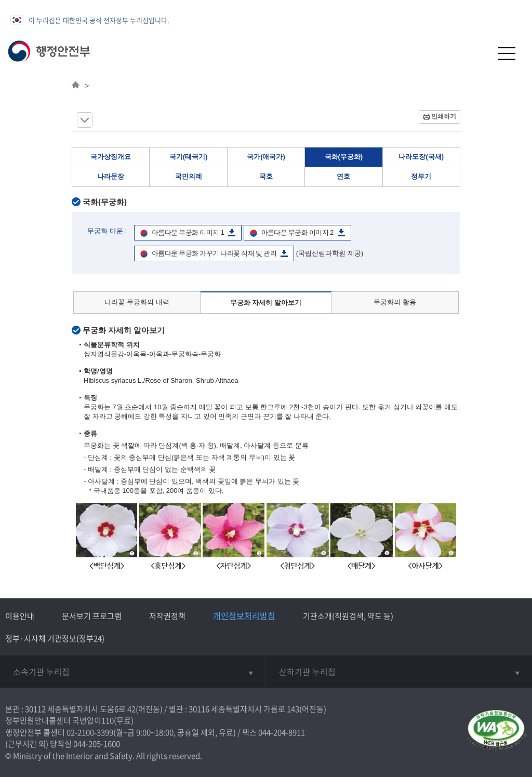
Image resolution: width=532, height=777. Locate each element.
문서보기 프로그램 (92, 616)
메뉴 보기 (85, 120)
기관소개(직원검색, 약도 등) (348, 616)
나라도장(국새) (421, 157)
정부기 (421, 176)
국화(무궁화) (344, 157)
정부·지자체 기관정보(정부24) (55, 638)
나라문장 (111, 176)
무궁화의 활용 (395, 302)
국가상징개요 (111, 157)
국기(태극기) (189, 157)
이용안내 (20, 616)
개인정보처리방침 (244, 615)
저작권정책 (167, 616)
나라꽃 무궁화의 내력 (137, 302)
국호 (266, 176)
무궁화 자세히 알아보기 (266, 303)
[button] (481, 53)
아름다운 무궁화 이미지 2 (297, 232)
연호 (343, 176)
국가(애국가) (266, 157)
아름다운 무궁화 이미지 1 (188, 232)
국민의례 (189, 176)
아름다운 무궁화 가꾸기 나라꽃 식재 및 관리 (214, 253)
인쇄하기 (444, 116)
